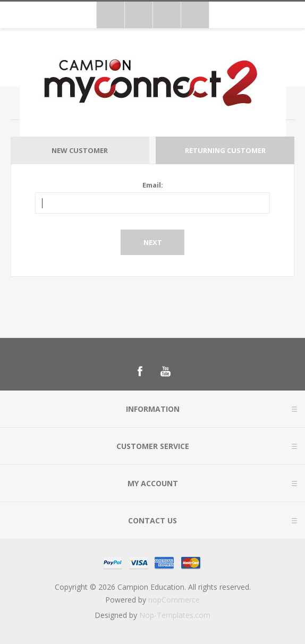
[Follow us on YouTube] (165, 371)
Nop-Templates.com (175, 615)
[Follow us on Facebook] (140, 371)
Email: (153, 185)
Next (153, 242)
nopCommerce (174, 600)
